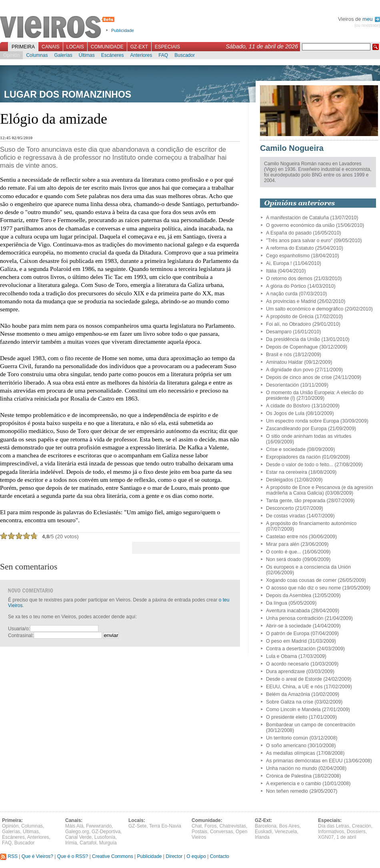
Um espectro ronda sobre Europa (303, 421)
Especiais (167, 47)
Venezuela (286, 832)
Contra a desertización (291, 649)
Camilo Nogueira (292, 148)
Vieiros (59, 28)
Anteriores (141, 55)
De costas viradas (286, 516)
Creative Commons (113, 856)
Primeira (23, 47)
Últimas (87, 55)
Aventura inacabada (288, 611)
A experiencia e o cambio (294, 784)
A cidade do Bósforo (288, 406)
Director (174, 856)
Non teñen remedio (287, 791)
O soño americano (286, 746)
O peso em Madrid (286, 641)
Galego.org (77, 832)
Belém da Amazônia (288, 694)
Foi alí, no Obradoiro (289, 324)
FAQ (163, 55)
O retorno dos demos (289, 279)
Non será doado (284, 559)
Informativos (331, 832)
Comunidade (107, 47)
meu (371, 19)
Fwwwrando (99, 826)
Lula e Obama (282, 656)
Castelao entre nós (287, 537)
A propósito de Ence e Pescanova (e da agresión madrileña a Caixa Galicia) (320, 490)
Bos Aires (289, 826)
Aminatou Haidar (284, 362)
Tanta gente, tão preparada (296, 501)
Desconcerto (280, 508)
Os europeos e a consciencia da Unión (308, 567)
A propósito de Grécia (290, 317)
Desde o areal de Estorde (294, 679)
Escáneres (113, 55)
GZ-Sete (137, 826)
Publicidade (123, 30)
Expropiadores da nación (293, 457)
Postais (199, 832)
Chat (197, 826)
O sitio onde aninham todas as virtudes (309, 436)
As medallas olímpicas (291, 753)
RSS (9, 856)
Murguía (108, 843)
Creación (362, 826)
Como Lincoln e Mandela (293, 710)
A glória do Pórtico (286, 286)
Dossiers (356, 832)
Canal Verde (78, 837)
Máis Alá (74, 826)
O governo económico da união (300, 225)
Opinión (11, 55)
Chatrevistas (233, 826)
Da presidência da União (293, 339)
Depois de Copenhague (292, 347)
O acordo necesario (288, 664)
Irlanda (262, 837)
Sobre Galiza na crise (290, 702)
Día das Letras (334, 826)
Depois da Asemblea (289, 595)
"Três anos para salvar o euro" (299, 241)
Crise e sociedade (286, 449)
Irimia (71, 843)
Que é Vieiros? (37, 856)
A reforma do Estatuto (290, 248)
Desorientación (282, 385)
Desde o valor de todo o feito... (300, 465)
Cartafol (88, 843)
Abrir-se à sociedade (289, 626)
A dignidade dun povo (290, 370)
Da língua (277, 603)
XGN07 (326, 837)
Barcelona (266, 826)
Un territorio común (287, 738)
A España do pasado (289, 233)
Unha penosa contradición (295, 618)
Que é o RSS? (73, 856)
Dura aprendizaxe (285, 672)
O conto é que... (284, 552)
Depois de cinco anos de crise (299, 377)
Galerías (63, 55)
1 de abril (346, 837)
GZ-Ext (139, 47)
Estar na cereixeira (287, 472)
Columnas (37, 55)
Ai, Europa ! (279, 263)
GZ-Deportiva (106, 832)
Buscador (185, 55)
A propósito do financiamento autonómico (311, 523)
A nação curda (282, 294)
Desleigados (280, 480)
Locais (75, 47)
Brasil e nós (279, 355)
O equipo (196, 856)
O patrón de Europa (288, 633)
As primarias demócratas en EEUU (304, 761)
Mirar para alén (283, 544)
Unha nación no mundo (292, 768)
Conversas (221, 832)
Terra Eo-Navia (165, 826)
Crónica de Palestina (289, 776)
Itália (271, 271)
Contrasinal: (21, 635)
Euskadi (263, 832)
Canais (51, 47)
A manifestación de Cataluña (297, 218)
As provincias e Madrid (291, 301)
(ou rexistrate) (367, 25)
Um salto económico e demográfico (305, 309)
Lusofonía (105, 837)
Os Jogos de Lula (285, 413)
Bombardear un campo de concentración (311, 725)
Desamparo (279, 332)
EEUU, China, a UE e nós (294, 687)
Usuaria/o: (19, 629)
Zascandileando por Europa (296, 429)
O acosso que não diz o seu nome (303, 588)
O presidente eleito (287, 717)
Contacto (220, 856)
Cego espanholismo (288, 256)
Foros (211, 826)
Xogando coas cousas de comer (301, 580)
